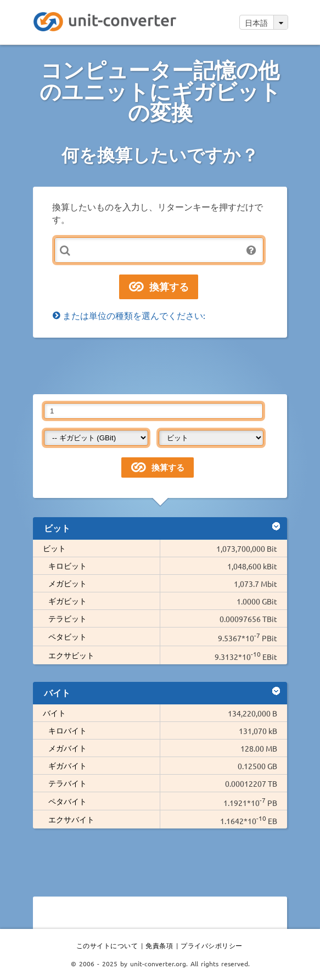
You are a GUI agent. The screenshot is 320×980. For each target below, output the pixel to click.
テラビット (68, 618)
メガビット (68, 583)
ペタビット (68, 636)
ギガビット (68, 601)
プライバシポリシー (212, 945)
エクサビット (71, 655)
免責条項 (159, 945)
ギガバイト (68, 765)
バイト (54, 713)
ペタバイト (68, 801)
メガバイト (68, 748)
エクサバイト (71, 819)
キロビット (68, 565)
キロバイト (68, 730)
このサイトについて (107, 945)
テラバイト (68, 783)
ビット (54, 548)
